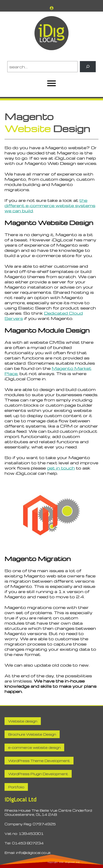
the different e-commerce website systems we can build (50, 205)
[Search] (88, 67)
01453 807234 (28, 843)
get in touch (61, 468)
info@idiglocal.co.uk (33, 853)
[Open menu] (51, 83)
